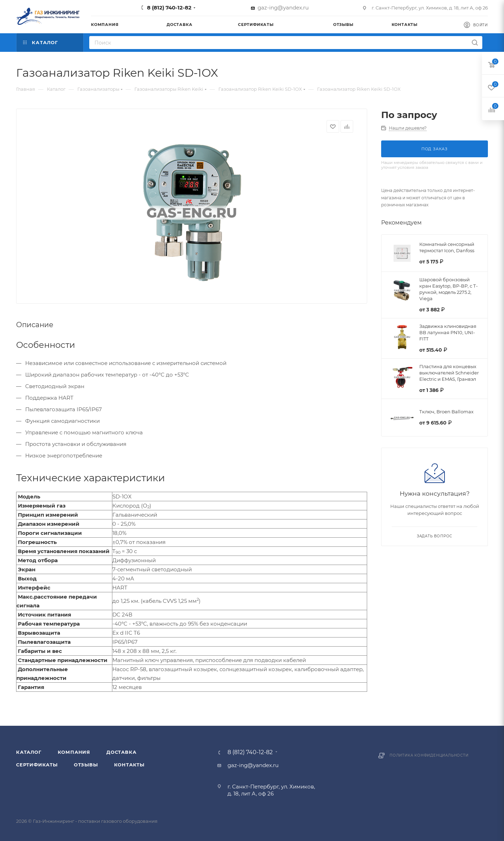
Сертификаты (37, 765)
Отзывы (86, 765)
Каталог (29, 752)
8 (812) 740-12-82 (169, 8)
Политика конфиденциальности (429, 755)
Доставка (121, 752)
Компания (74, 752)
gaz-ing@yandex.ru (283, 8)
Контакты (129, 765)
